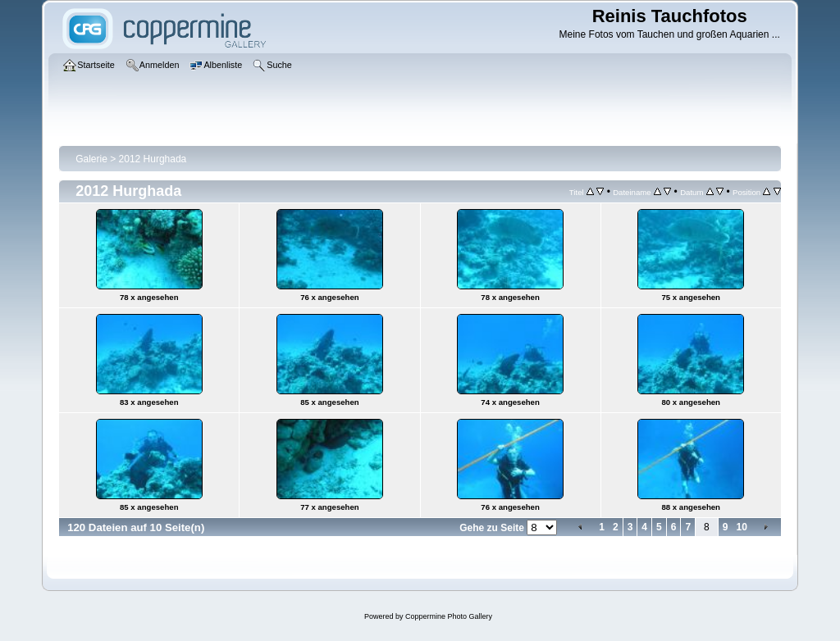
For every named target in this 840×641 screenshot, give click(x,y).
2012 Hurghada (153, 159)
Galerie (91, 159)
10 (741, 527)
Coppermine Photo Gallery (449, 616)
